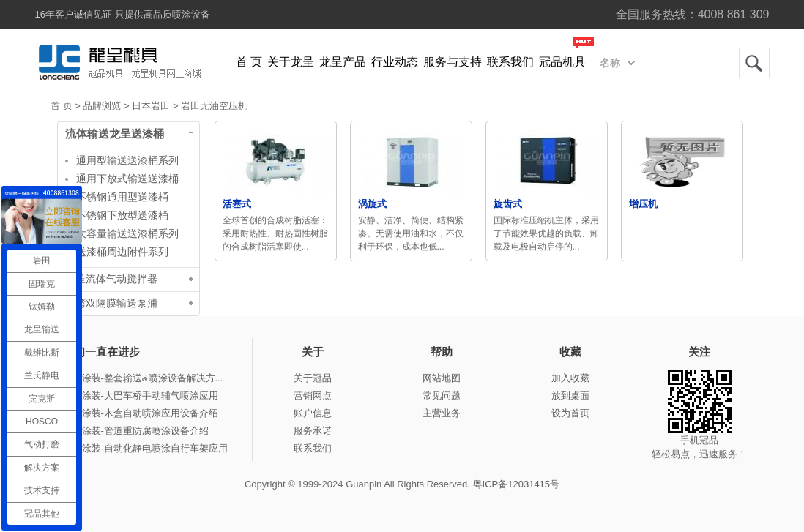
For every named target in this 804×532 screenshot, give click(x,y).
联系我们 (510, 62)
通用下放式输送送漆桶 (127, 179)
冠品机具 (562, 62)
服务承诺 (313, 431)
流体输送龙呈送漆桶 (115, 134)
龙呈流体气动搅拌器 (111, 279)
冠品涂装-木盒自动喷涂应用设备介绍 (141, 413)
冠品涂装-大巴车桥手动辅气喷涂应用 (141, 396)
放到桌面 (570, 396)
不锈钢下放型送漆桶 (122, 215)
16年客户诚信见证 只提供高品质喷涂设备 (123, 14)
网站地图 (442, 378)
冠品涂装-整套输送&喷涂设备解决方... (143, 378)
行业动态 (395, 62)
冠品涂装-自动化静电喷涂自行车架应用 (145, 448)
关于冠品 (313, 378)
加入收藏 (570, 378)
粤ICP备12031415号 (517, 484)
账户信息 (313, 413)
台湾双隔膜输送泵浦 (111, 303)
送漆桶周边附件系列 (122, 252)
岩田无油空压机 (214, 106)
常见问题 (442, 396)
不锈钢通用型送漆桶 (122, 197)
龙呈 (754, 63)
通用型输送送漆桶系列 (127, 160)
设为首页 (570, 413)
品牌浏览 (102, 106)
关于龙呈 (291, 62)
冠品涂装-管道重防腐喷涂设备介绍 (136, 431)
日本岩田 (151, 106)
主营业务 (442, 413)
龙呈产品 (343, 62)
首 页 (249, 62)
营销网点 (313, 396)
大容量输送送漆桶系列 (127, 233)
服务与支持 (453, 62)
